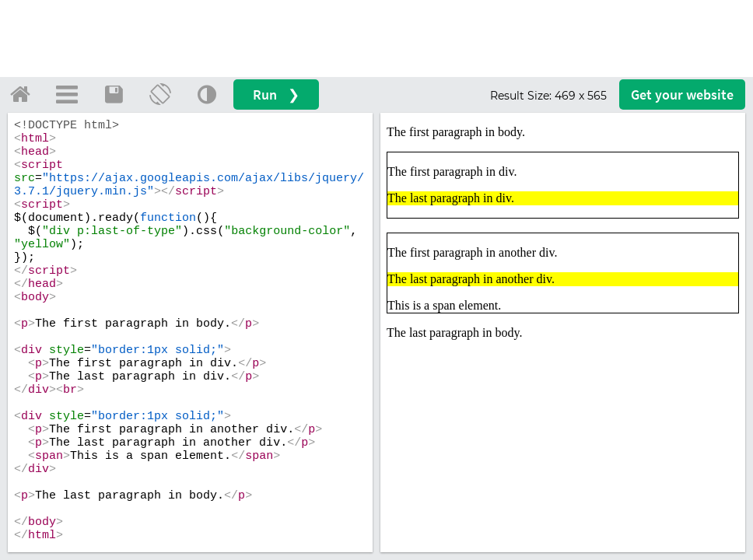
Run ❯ (276, 94)
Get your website (682, 94)
